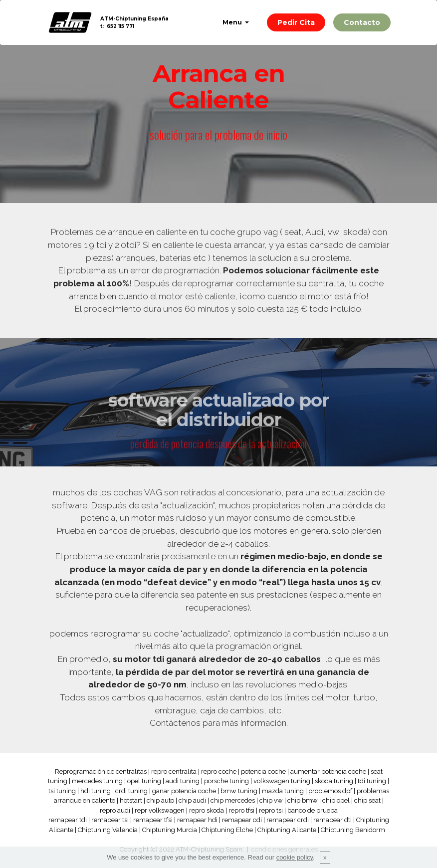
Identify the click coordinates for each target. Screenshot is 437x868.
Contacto (362, 22)
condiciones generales (285, 849)
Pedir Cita (296, 22)
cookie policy (295, 863)
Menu (233, 22)
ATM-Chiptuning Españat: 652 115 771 (134, 22)
